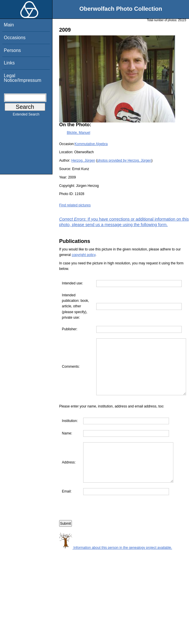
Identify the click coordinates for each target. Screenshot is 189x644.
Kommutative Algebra (91, 144)
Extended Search (26, 116)
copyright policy (83, 255)
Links (9, 63)
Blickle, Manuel (78, 133)
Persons (12, 50)
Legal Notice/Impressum (22, 78)
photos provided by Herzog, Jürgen (124, 160)
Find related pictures (75, 205)
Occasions (15, 38)
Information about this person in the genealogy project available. (116, 574)
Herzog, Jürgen (83, 160)
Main (9, 25)
